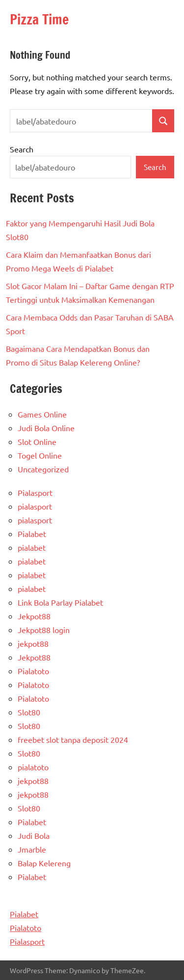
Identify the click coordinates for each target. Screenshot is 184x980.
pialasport (35, 506)
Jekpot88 (34, 616)
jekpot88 (33, 643)
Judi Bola (34, 835)
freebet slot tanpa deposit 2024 (73, 739)
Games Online (42, 414)
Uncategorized (43, 469)
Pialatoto (33, 671)
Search (22, 149)
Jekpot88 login (44, 630)
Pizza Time (39, 19)
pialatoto (33, 767)
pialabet (32, 547)
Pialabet (32, 534)
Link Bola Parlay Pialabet (60, 602)
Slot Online (37, 441)
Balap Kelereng (44, 863)
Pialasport (35, 492)
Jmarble (32, 849)
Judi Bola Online (46, 428)
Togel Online (40, 455)
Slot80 (29, 712)
